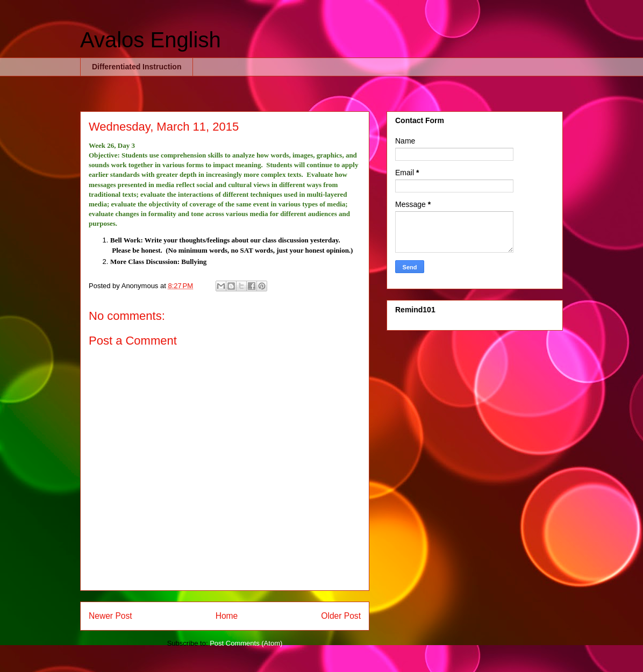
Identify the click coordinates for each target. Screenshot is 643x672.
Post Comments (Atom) (246, 643)
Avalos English (151, 40)
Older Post (341, 616)
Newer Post (110, 616)
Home (227, 616)
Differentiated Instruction (137, 67)
